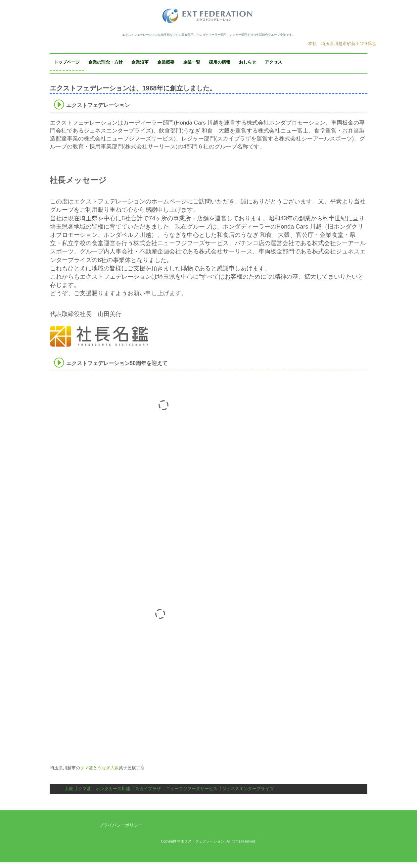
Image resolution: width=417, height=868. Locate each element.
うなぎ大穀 (108, 768)
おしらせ (248, 62)
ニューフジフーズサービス (192, 789)
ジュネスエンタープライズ (248, 789)
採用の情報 (220, 62)
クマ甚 (87, 768)
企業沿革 (140, 62)
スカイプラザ (148, 789)
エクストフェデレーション (208, 16)
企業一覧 (192, 62)
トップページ (67, 62)
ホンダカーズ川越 (113, 789)
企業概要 (166, 62)
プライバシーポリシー (121, 825)
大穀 (69, 789)
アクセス (273, 62)
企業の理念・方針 (106, 62)
